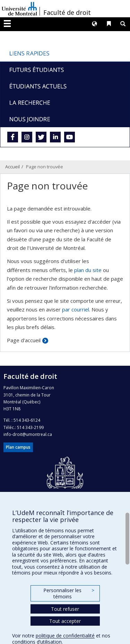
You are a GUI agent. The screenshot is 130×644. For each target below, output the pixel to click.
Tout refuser (65, 609)
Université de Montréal (19, 9)
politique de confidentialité (65, 636)
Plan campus (18, 447)
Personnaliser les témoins (69, 593)
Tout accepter (65, 621)
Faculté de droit (67, 12)
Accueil (12, 167)
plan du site (88, 270)
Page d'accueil (24, 340)
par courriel (76, 309)
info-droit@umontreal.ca (28, 434)
